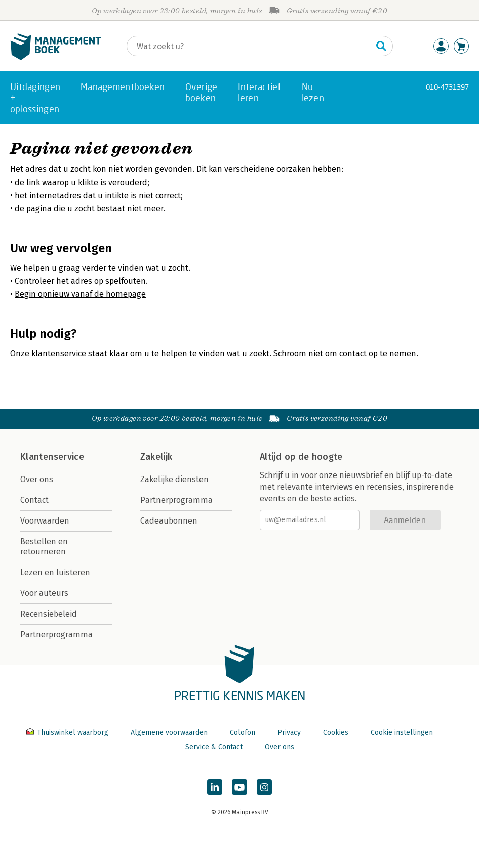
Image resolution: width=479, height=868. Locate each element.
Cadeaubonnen (169, 521)
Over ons (37, 479)
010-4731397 (447, 87)
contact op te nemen (378, 353)
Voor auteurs (44, 593)
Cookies (336, 733)
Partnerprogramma (56, 635)
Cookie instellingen (402, 733)
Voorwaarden (45, 521)
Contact (34, 500)
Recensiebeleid (49, 614)
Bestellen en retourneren (44, 547)
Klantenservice (52, 457)
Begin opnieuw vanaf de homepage (80, 294)
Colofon (243, 733)
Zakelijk (156, 457)
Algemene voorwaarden (169, 733)
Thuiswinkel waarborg (68, 733)
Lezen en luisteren (55, 572)
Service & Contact (214, 747)
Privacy (289, 733)
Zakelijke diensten (174, 479)
